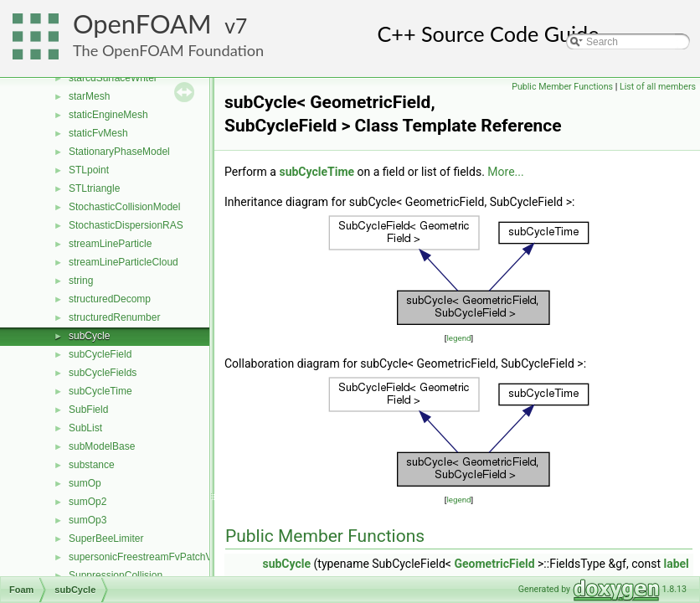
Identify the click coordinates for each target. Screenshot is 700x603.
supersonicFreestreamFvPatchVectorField (162, 557)
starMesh (89, 96)
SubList (85, 428)
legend (458, 338)
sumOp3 (87, 520)
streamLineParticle (110, 244)
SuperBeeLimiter (106, 539)
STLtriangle (94, 188)
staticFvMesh (98, 133)
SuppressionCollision (116, 575)
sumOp (85, 483)
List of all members (658, 87)
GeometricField (494, 564)
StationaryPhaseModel (119, 152)
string (81, 281)
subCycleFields (103, 373)
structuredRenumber (114, 317)
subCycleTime (100, 391)
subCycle (89, 336)
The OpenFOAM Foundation (168, 50)
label (676, 564)
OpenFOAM (142, 24)
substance (92, 465)
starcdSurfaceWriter (113, 78)
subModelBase (102, 446)
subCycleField (100, 354)
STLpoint (89, 170)
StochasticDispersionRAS (126, 225)
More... (505, 172)
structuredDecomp (110, 299)
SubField (88, 410)
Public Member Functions (562, 87)
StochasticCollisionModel (124, 207)
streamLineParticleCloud (124, 262)
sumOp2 (87, 502)
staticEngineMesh (108, 115)
